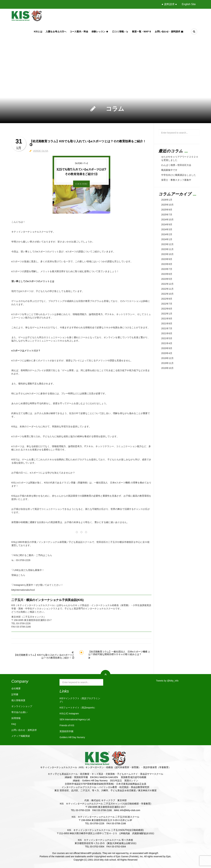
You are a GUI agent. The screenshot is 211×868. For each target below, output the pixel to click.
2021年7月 (167, 328)
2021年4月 (167, 343)
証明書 (15, 694)
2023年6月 (167, 274)
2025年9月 (167, 210)
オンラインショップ (22, 706)
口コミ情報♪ (121, 32)
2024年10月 (167, 220)
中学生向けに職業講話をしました (179, 175)
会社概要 (16, 688)
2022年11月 (167, 289)
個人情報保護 (18, 700)
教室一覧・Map (142, 32)
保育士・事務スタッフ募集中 (176, 180)
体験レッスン (100, 32)
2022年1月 (167, 314)
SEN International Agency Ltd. (75, 719)
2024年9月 (167, 224)
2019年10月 (167, 368)
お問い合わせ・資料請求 (169, 32)
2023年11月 (167, 249)
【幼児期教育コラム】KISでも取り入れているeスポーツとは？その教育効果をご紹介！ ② (44, 656)
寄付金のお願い (19, 712)
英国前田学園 (66, 731)
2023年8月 (167, 264)
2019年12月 (167, 358)
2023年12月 (167, 244)
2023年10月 (167, 254)
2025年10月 (167, 205)
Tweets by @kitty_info (167, 681)
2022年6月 (167, 309)
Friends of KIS (67, 725)
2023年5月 (167, 279)
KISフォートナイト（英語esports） (78, 708)
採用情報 (16, 718)
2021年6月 (167, 333)
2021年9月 (167, 319)
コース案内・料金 (79, 32)
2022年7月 (167, 304)
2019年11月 (167, 363)
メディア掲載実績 (21, 736)
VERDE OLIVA (41, 151)
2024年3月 (167, 229)
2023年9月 (167, 259)
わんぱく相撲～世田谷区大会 (176, 165)
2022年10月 (167, 294)
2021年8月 (167, 323)
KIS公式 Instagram (69, 714)
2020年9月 (167, 348)
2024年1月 (167, 239)
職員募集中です (169, 170)
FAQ (14, 724)
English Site (189, 4)
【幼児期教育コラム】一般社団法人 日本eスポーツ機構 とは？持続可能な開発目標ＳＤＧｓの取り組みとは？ (119, 653)
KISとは (38, 32)
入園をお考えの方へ (56, 32)
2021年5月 (167, 338)
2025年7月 (167, 215)
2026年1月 (167, 200)
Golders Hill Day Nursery (72, 737)
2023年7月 (167, 269)
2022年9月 (167, 299)
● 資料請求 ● (169, 4)
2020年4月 (167, 353)
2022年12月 (167, 284)
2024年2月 (167, 234)
